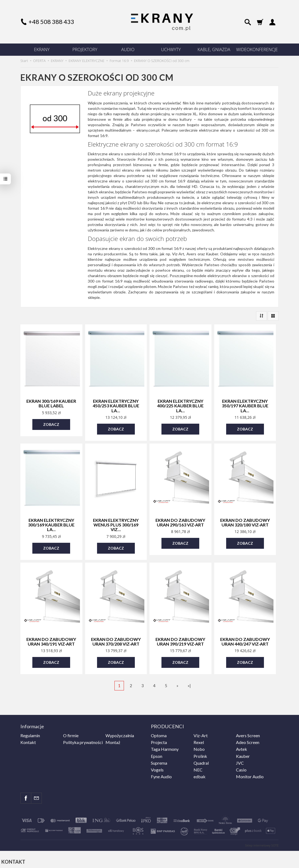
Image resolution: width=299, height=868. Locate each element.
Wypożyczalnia (120, 734)
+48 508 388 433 (51, 22)
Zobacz (51, 424)
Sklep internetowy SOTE (262, 843)
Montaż (113, 741)
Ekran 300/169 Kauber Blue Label (51, 403)
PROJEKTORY (85, 49)
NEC (198, 768)
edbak (200, 775)
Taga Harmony (165, 747)
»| (189, 684)
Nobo (199, 747)
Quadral (201, 761)
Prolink (200, 754)
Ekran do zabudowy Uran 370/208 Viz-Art (116, 641)
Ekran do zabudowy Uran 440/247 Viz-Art (245, 641)
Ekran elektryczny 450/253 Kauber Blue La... (116, 405)
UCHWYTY (171, 49)
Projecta (159, 741)
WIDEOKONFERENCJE (257, 49)
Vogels (157, 768)
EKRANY (42, 49)
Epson (157, 754)
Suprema (159, 761)
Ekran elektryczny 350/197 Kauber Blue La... (245, 405)
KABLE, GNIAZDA (214, 49)
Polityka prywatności (83, 741)
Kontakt (28, 741)
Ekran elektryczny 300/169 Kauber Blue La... (51, 524)
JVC (240, 761)
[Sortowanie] (261, 316)
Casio (241, 768)
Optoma (159, 734)
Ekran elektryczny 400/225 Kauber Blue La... (180, 405)
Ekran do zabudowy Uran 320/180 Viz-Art (245, 522)
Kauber (243, 754)
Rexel (199, 741)
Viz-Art (201, 734)
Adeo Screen (248, 741)
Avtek (242, 747)
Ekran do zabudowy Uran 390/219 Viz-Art (180, 641)
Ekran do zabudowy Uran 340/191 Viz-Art (51, 641)
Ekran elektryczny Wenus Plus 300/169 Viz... (116, 524)
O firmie (71, 734)
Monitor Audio (250, 775)
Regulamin (30, 734)
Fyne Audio (161, 775)
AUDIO (128, 49)
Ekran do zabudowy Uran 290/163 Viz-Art (180, 522)
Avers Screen (248, 734)
